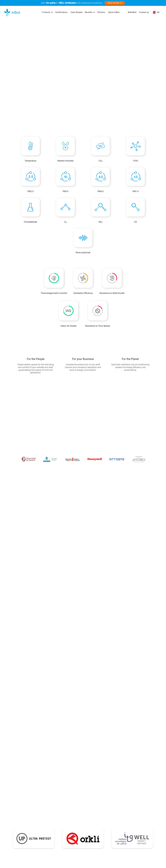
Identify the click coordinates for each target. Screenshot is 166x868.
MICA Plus (20, 830)
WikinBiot (132, 12)
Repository (80, 826)
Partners (101, 12)
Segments (62, 838)
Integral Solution (42, 822)
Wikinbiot (80, 830)
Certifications (61, 12)
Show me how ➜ (115, 3)
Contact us (144, 12)
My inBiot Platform (43, 826)
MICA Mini (20, 822)
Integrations (40, 830)
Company (62, 818)
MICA (17, 826)
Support (79, 822)
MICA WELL (20, 834)
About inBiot (114, 12)
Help (78, 818)
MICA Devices (21, 818)
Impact (61, 834)
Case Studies (76, 12)
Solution (38, 818)
